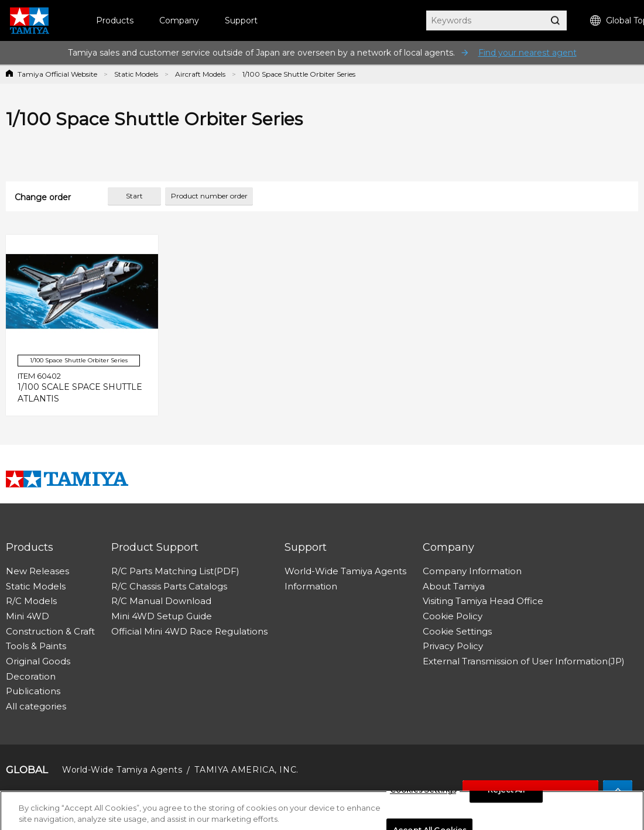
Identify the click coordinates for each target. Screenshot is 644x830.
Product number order (209, 196)
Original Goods (38, 661)
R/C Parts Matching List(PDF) (175, 571)
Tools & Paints (36, 646)
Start (134, 196)
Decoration (31, 676)
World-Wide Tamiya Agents (345, 571)
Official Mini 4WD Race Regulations (189, 631)
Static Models (136, 74)
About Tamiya (454, 586)
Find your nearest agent (527, 53)
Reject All (506, 793)
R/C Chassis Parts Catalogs (169, 586)
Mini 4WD (28, 616)
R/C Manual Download (161, 601)
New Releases (37, 571)
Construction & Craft (50, 631)
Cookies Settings (423, 793)
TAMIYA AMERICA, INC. (246, 770)
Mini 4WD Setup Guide (162, 616)
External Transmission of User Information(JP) (524, 661)
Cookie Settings (457, 631)
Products (115, 20)
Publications (33, 691)
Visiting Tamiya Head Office (483, 601)
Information (311, 586)
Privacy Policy (453, 646)
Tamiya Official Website (57, 74)
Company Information (472, 571)
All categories (36, 706)
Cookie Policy (453, 616)
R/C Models (31, 601)
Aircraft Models (200, 74)
